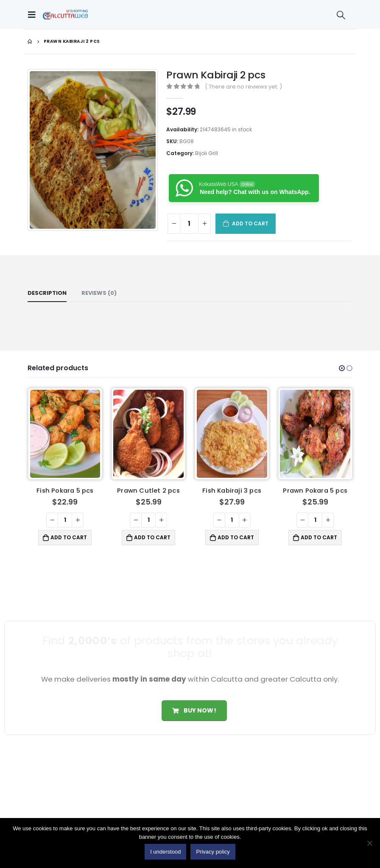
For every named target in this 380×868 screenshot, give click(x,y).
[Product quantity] (189, 224)
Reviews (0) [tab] (99, 293)
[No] (369, 843)
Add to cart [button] (69, 537)
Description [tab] (47, 293)
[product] (65, 434)
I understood (165, 852)
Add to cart (250, 223)
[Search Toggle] (341, 15)
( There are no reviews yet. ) (243, 87)
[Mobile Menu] (34, 14)
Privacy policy (213, 852)
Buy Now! (194, 710)
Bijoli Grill (207, 153)
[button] (342, 368)
